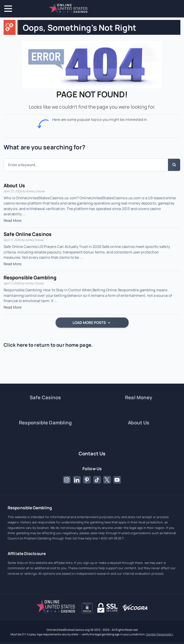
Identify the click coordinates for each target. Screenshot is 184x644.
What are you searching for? (44, 147)
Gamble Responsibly (159, 634)
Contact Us (92, 454)
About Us (14, 185)
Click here (16, 345)
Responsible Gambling (30, 278)
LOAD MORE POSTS (91, 323)
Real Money (139, 397)
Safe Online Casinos (28, 234)
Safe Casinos (45, 397)
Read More (13, 220)
